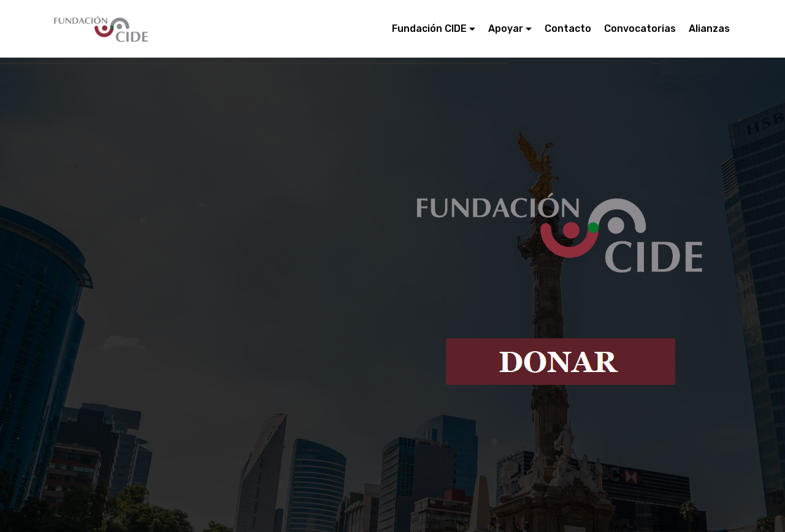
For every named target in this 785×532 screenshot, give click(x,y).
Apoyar (506, 28)
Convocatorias (640, 28)
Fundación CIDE (429, 28)
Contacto (568, 28)
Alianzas (709, 28)
